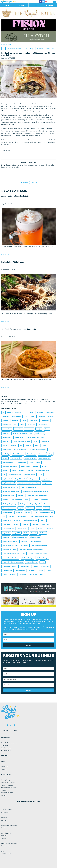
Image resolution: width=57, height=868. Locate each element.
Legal (41, 475)
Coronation (18, 429)
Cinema (24, 421)
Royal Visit (17, 533)
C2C (26, 416)
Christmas (15, 421)
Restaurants (22, 529)
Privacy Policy (6, 780)
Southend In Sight (27, 558)
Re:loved (17, 525)
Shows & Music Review (20, 537)
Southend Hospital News (10, 558)
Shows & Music (35, 537)
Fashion (5, 446)
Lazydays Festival (30, 475)
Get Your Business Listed (9, 788)
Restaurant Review (9, 529)
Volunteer (13, 575)
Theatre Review (7, 570)
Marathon (45, 500)
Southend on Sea (32, 562)
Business (6, 416)
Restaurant (45, 525)
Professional (7, 520)
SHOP (36, 5)
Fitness (37, 446)
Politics (11, 516)
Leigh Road (46, 479)
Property (17, 520)
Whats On (33, 575)
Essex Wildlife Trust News (22, 441)
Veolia (5, 575)
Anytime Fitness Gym (14, 49)
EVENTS (21, 5)
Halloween (42, 454)
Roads (40, 529)
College (22, 425)
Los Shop (35, 500)
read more (5, 254)
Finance (28, 446)
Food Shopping (6, 833)
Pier (4, 516)
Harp (51, 454)
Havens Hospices (30, 458)
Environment (19, 437)
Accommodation (7, 810)
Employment (39, 433)
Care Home (41, 416)
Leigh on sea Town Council (11, 491)
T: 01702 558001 (10, 731)
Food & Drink (8, 155)
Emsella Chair (7, 437)
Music (46, 504)
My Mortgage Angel (9, 508)
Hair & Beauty (31, 454)
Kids (4, 475)
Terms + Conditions (7, 785)
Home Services (6, 846)
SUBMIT (28, 645)
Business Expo (17, 416)
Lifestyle (20, 495)
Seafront (43, 533)
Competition (43, 425)
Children (5, 421)
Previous (26, 182)
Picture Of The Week (47, 512)
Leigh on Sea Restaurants (9, 825)
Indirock (22, 471)
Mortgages (23, 504)
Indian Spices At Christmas (12, 262)
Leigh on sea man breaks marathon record (36, 491)
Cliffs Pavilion (45, 421)
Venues (4, 838)
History (36, 466)
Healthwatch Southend (10, 466)
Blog (32, 49)
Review (32, 529)
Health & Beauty (21, 462)
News (39, 508)
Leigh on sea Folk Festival (10, 487)
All (3, 49)
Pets (35, 512)
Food (44, 446)
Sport (43, 562)
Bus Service (50, 49)
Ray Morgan (6, 525)
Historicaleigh (25, 466)
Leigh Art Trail (7, 479)
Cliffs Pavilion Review (9, 425)
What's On (5, 767)
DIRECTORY (50, 5)
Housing (5, 471)
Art (26, 49)
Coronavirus (29, 429)
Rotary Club (49, 529)
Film (21, 446)
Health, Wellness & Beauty (9, 843)
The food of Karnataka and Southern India (19, 329)
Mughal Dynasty (35, 504)
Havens (5, 458)
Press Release (22, 516)
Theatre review (21, 570)
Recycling (35, 525)
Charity (51, 416)
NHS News (30, 508)
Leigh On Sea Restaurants (9, 743)
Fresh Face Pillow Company (38, 450)
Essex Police (6, 441)
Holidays (44, 466)
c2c (41, 575)
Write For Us (5, 790)
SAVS (26, 533)
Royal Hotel (6, 533)
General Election (18, 454)
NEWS (7, 5)
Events (36, 441)
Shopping (6, 537)
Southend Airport (36, 541)
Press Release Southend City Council (41, 516)
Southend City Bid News (39, 545)
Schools (34, 533)
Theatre (35, 566)
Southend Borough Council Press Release (15, 545)
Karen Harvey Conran (43, 471)
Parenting (19, 512)
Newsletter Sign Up (7, 793)
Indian (14, 471)
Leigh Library (34, 479)
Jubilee (30, 471)
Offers (46, 508)
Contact (4, 795)
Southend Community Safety (38, 554)
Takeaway (4, 828)
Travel (41, 570)
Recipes (25, 525)
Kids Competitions (15, 475)
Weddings (23, 575)
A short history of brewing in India (15, 196)
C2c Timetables (6, 751)
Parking (28, 512)
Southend (24, 541)
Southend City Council (10, 550)
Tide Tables (5, 745)
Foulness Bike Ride (20, 450)
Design (39, 429)
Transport (32, 570)
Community (32, 425)
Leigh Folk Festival (21, 479)
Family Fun (45, 441)
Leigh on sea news (8, 495)
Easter (47, 429)
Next (34, 182)
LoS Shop (6, 500)
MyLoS (21, 508)
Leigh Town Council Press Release (29, 483)
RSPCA (43, 520)
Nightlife (4, 818)
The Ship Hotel (24, 566)
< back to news (6, 45)
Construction (7, 429)
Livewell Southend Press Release (37, 495)
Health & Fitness (8, 462)
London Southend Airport (20, 500)
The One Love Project (9, 566)
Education (6, 433)
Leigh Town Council (9, 483)
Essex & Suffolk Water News (35, 437)
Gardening (6, 454)
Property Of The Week (30, 520)
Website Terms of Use (8, 783)
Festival (14, 446)
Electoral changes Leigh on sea (22, 433)
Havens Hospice (16, 458)
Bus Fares (40, 49)
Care (33, 416)
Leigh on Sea (47, 483)
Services (4, 820)
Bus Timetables (6, 748)
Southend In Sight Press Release (13, 562)
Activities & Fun (6, 854)
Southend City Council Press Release (31, 550)
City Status (34, 421)
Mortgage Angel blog (9, 504)
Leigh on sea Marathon (29, 487)
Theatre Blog (45, 566)
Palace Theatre (7, 512)
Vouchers (4, 769)
